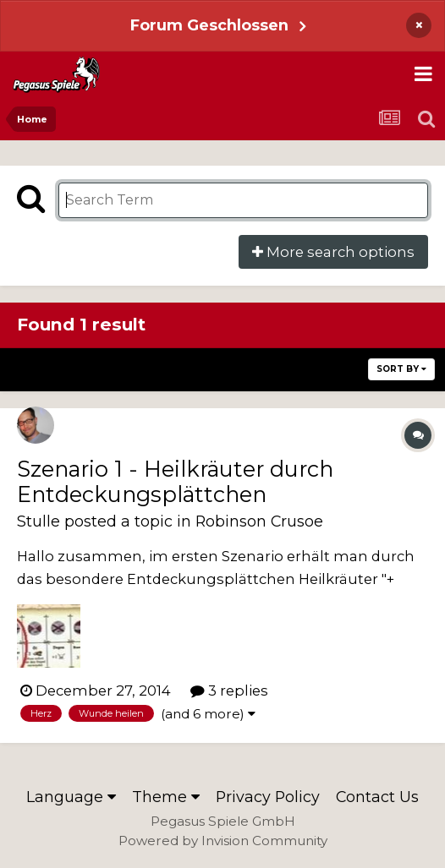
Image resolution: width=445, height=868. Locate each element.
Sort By (401, 369)
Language (71, 797)
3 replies (229, 691)
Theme (166, 797)
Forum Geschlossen (209, 25)
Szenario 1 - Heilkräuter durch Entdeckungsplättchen (175, 481)
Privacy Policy (268, 797)
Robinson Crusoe (259, 521)
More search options (333, 252)
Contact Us (377, 797)
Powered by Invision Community (223, 841)
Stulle (38, 521)
